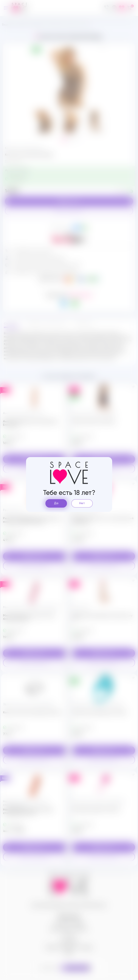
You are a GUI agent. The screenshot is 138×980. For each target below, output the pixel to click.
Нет (82, 503)
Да (56, 503)
